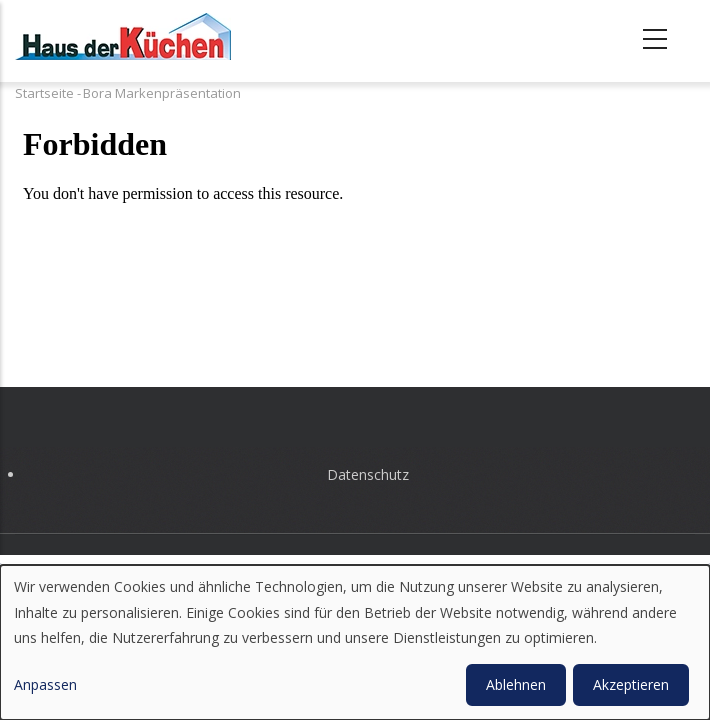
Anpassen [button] (45, 684)
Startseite (44, 93)
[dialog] (355, 642)
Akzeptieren (631, 684)
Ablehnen (516, 684)
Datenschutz (368, 474)
